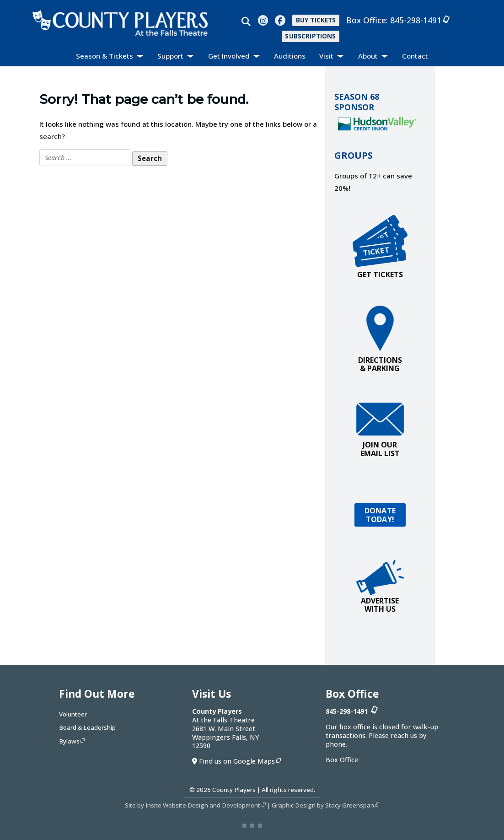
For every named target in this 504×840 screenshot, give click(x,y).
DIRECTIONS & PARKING (380, 339)
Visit (327, 56)
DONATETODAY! (380, 515)
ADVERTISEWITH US (380, 587)
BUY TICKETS (316, 20)
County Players (234, 790)
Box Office (342, 760)
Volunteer (73, 714)
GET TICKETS (380, 247)
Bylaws (69, 741)
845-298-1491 (418, 20)
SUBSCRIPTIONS (310, 36)
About (369, 56)
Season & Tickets (105, 56)
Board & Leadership (87, 727)
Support (171, 56)
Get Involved (230, 56)
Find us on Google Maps (237, 761)
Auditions (290, 56)
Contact (415, 56)
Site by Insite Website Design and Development (193, 805)
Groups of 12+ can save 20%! (373, 182)
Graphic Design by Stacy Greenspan (323, 805)
